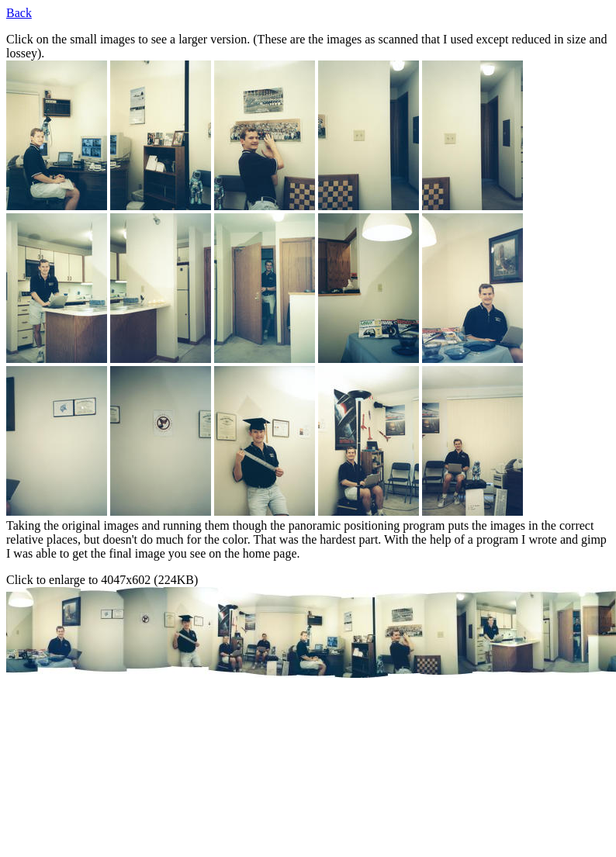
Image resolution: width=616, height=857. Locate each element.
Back (19, 13)
